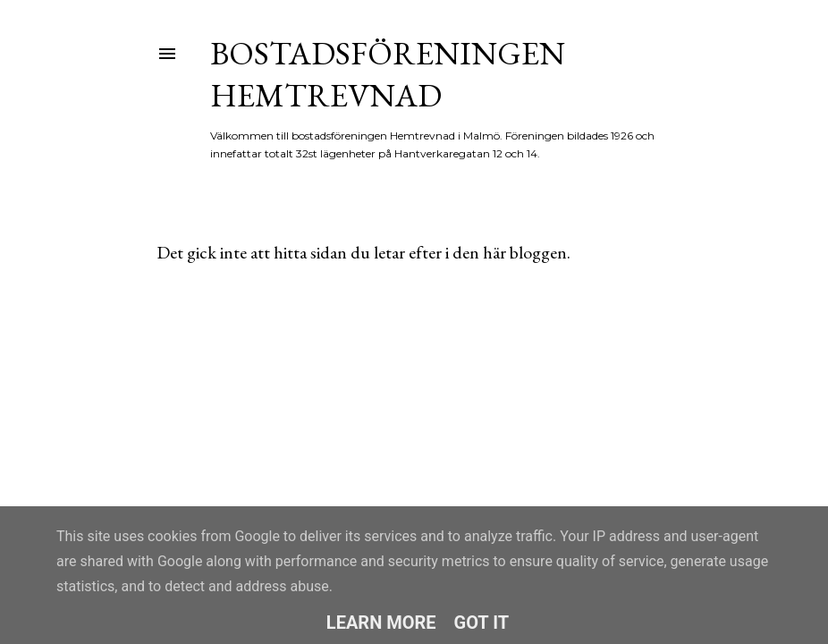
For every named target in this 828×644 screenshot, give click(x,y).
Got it (482, 623)
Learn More (381, 623)
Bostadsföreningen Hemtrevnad (388, 74)
